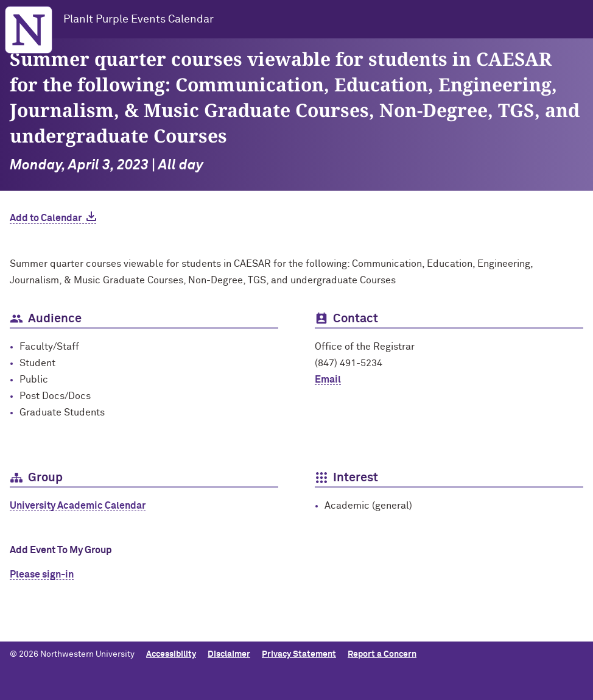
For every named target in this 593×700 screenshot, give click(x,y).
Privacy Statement (299, 654)
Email (328, 380)
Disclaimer (229, 654)
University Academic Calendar (78, 506)
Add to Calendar (46, 218)
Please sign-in (42, 574)
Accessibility (171, 654)
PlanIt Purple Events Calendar (139, 19)
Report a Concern (382, 654)
